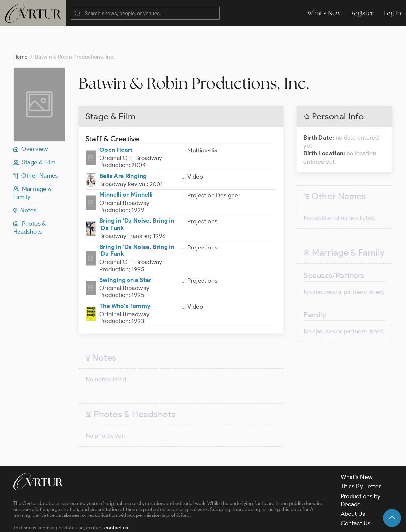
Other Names (36, 149)
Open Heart (116, 123)
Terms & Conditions (119, 521)
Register (362, 13)
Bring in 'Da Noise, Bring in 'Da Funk (137, 198)
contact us (116, 501)
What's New (324, 13)
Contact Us (356, 497)
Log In (392, 13)
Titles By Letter (361, 460)
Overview (31, 122)
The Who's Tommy (125, 280)
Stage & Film (34, 136)
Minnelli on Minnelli (126, 168)
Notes (25, 184)
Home (20, 31)
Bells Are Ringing (123, 150)
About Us (353, 487)
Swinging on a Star (125, 253)
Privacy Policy (169, 521)
